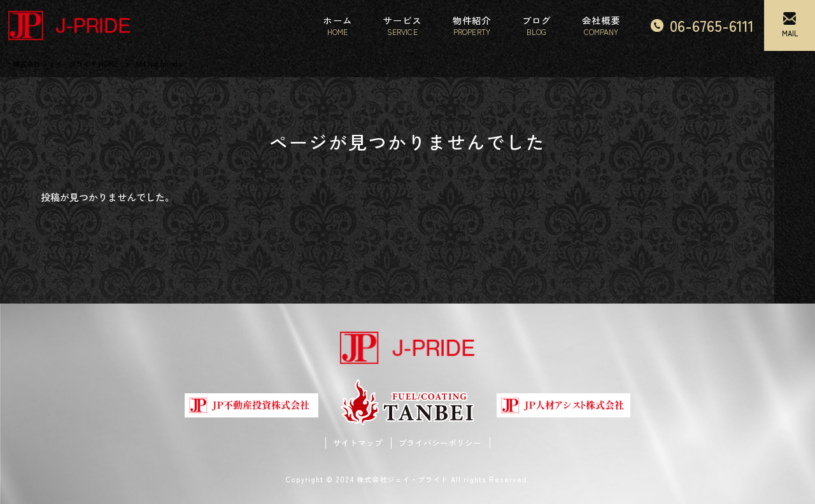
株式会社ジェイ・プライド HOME (66, 64)
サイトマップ (358, 443)
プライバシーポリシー (440, 443)
